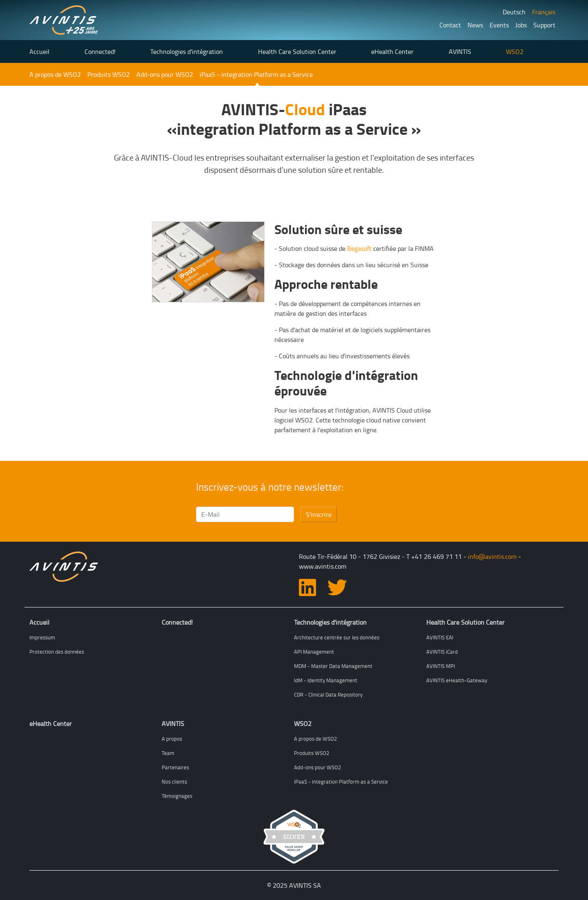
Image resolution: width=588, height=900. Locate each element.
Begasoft (359, 248)
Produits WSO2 (109, 74)
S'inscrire (319, 514)
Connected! (100, 51)
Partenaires (175, 767)
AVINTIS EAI (440, 637)
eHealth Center (392, 51)
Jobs (521, 25)
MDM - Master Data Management (333, 666)
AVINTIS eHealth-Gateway (457, 680)
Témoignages (177, 796)
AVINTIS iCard (442, 652)
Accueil (39, 51)
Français (544, 12)
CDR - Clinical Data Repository (328, 695)
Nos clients (174, 782)
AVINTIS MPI (441, 666)
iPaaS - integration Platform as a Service (256, 74)
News (475, 25)
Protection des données (57, 652)
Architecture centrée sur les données (337, 637)
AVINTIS (460, 51)
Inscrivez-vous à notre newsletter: (270, 487)
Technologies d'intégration (187, 51)
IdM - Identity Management (326, 680)
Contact (450, 25)
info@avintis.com (492, 556)
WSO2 (515, 51)
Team (168, 753)
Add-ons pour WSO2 (165, 74)
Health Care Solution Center (297, 51)
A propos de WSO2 (55, 74)
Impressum (42, 637)
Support (544, 25)
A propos (172, 739)
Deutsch (514, 12)
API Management (314, 652)
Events (499, 25)
